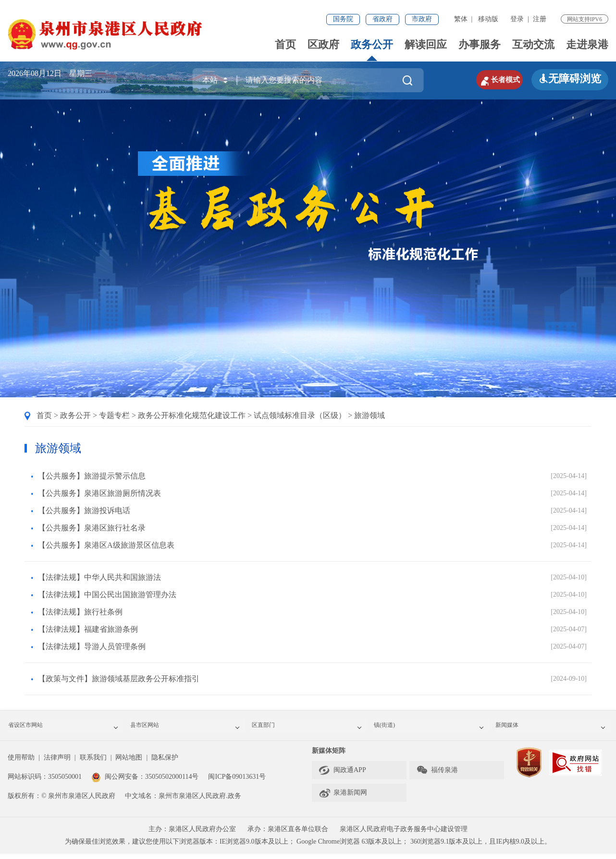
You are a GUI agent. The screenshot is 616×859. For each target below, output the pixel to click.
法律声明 (57, 763)
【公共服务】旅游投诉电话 (84, 510)
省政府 (382, 19)
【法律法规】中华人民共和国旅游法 (99, 577)
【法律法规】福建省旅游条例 (88, 629)
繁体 (461, 19)
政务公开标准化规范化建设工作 (192, 415)
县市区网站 (188, 728)
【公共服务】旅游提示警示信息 (92, 476)
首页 (285, 44)
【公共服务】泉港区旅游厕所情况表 (99, 493)
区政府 (323, 44)
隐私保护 (165, 763)
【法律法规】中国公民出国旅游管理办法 (107, 595)
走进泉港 (587, 44)
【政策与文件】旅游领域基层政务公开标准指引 (119, 679)
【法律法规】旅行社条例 (80, 612)
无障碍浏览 (570, 79)
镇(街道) (432, 728)
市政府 (422, 19)
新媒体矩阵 (329, 756)
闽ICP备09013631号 (237, 782)
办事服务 (480, 44)
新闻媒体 (554, 728)
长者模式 (488, 79)
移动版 (488, 19)
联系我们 (93, 763)
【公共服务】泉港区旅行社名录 (92, 528)
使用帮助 (21, 763)
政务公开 (372, 44)
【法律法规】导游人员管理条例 (92, 646)
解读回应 (426, 44)
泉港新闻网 (343, 798)
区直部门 (310, 728)
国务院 (343, 19)
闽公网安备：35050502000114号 (145, 782)
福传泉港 (437, 775)
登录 (517, 19)
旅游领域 (370, 415)
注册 (540, 19)
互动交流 (533, 44)
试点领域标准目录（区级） (300, 415)
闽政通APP (342, 775)
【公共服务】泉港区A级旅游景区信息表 (106, 545)
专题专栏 (114, 415)
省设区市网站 (66, 728)
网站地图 (129, 763)
